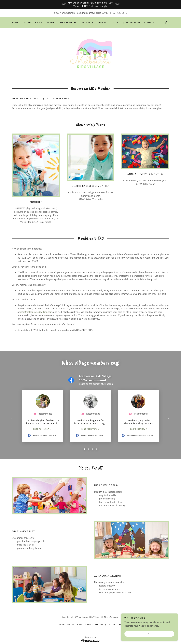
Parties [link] (51, 23)
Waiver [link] (102, 23)
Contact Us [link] (151, 23)
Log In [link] (115, 23)
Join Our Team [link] (131, 23)
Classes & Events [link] (33, 23)
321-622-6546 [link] (120, 13)
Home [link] (15, 23)
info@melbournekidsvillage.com (36, 312)
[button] (166, 23)
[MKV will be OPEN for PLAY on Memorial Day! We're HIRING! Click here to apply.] (90, 5)
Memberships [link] (68, 23)
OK (149, 634)
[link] (90, 54)
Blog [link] (79, 624)
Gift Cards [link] (87, 23)
